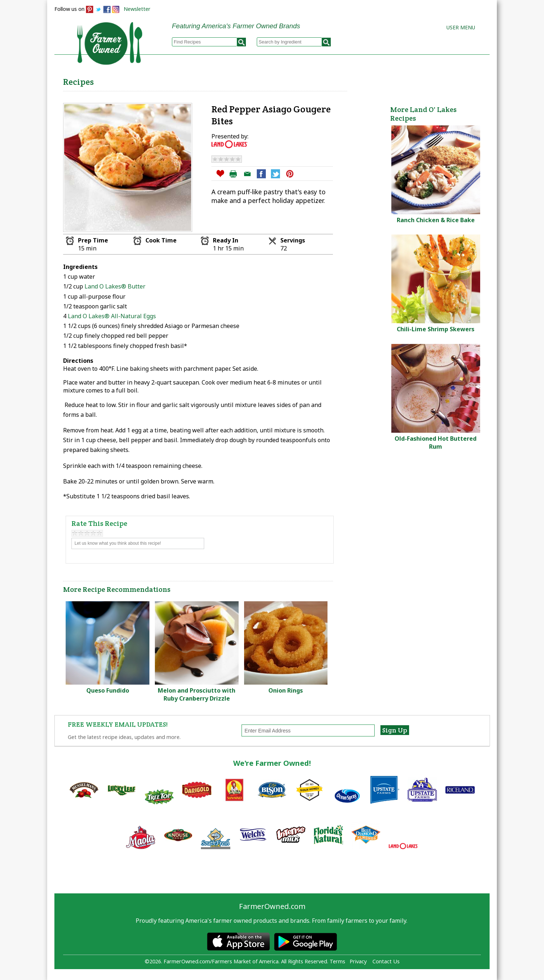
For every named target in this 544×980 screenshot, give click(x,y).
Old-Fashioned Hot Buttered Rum (436, 443)
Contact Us (386, 961)
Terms (337, 961)
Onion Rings (286, 690)
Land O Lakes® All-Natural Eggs (112, 316)
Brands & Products (376, 80)
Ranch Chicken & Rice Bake (436, 220)
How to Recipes (305, 80)
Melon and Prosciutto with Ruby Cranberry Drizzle (197, 694)
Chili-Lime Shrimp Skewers (436, 329)
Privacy (358, 961)
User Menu (461, 27)
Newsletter (137, 9)
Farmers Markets (449, 80)
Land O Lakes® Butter (115, 286)
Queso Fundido (108, 690)
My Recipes (247, 80)
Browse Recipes (188, 80)
